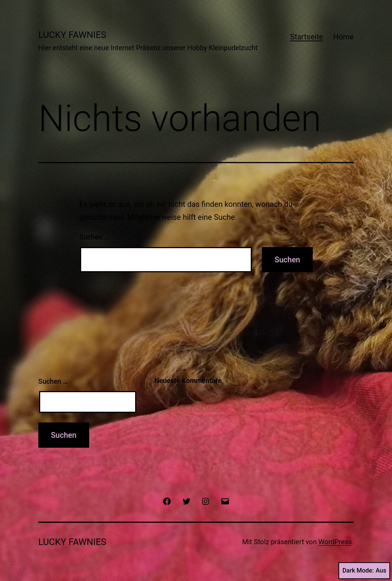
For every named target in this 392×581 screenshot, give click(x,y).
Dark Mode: (364, 571)
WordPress (335, 542)
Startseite (307, 37)
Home (343, 37)
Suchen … (94, 237)
